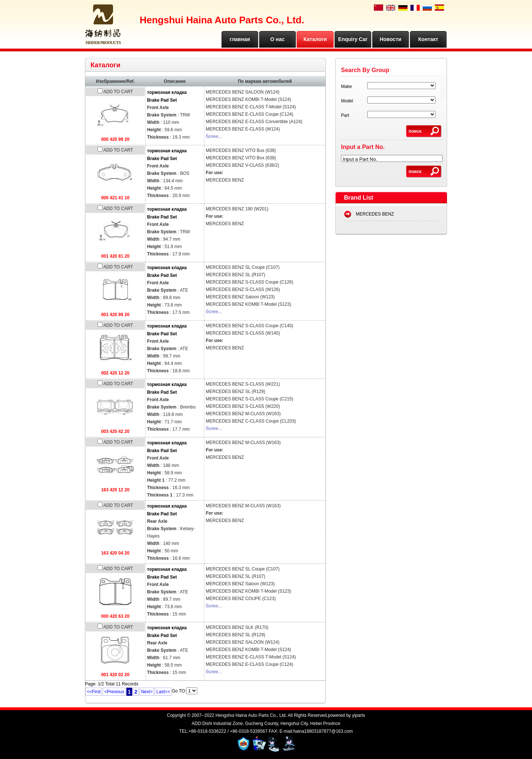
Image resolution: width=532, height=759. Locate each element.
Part (345, 115)
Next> (147, 692)
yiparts (359, 715)
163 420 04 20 (115, 553)
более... (214, 136)
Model (347, 101)
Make (346, 87)
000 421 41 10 (115, 198)
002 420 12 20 (115, 373)
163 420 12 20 (115, 490)
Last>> (163, 692)
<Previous (114, 692)
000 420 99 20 (115, 139)
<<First (94, 692)
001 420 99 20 (115, 315)
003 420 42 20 (115, 431)
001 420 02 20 (115, 675)
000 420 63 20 (115, 616)
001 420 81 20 (115, 256)
